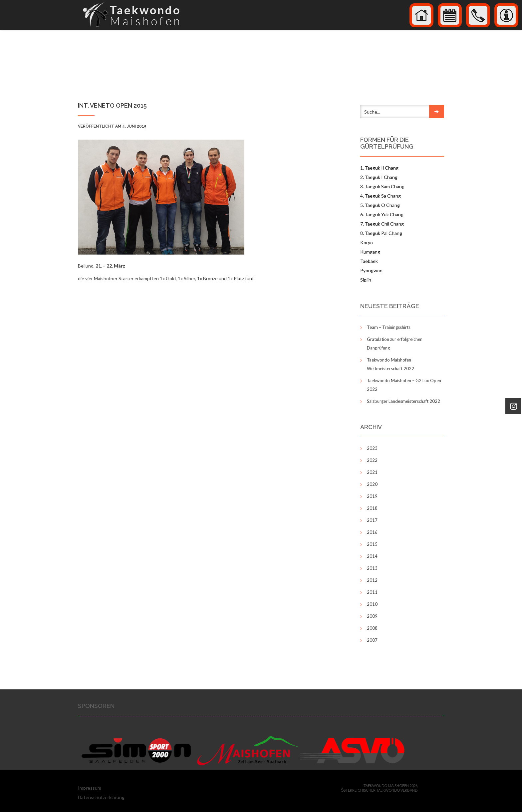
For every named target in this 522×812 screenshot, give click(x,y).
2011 (372, 592)
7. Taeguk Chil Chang (382, 224)
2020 (372, 484)
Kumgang (370, 252)
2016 (372, 532)
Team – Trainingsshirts (389, 327)
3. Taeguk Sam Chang (382, 186)
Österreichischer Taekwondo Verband (379, 790)
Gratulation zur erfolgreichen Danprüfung (395, 344)
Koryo (367, 242)
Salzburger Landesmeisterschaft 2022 (403, 401)
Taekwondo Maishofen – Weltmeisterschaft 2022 (391, 364)
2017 (372, 520)
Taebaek (369, 261)
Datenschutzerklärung (101, 797)
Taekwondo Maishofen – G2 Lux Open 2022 (404, 385)
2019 (372, 496)
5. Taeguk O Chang (380, 205)
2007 (372, 640)
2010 (372, 604)
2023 (372, 448)
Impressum (90, 788)
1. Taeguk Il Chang (379, 168)
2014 (372, 556)
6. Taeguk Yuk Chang (382, 214)
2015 (372, 544)
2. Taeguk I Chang (379, 177)
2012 (372, 580)
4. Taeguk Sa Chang (381, 196)
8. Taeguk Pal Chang (381, 233)
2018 (372, 508)
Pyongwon (371, 270)
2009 (372, 616)
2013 (372, 568)
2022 (372, 460)
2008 (372, 628)
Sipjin (366, 280)
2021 (372, 472)
